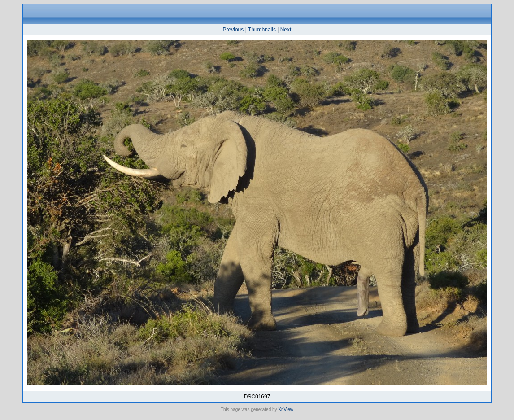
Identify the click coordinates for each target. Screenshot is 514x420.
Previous (233, 30)
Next (286, 30)
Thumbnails (262, 30)
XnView (286, 409)
